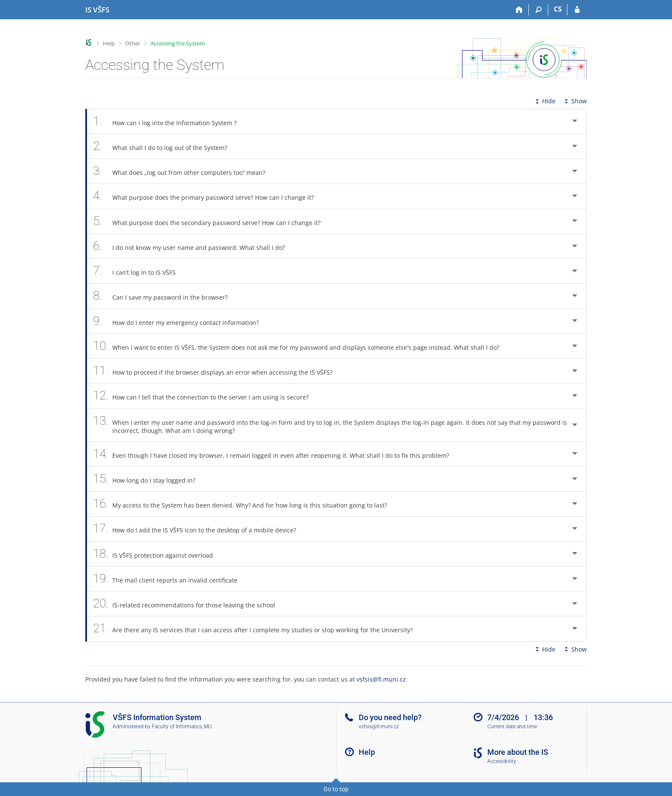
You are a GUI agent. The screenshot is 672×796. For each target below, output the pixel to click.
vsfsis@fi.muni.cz (381, 679)
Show (575, 101)
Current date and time (512, 727)
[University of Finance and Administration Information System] (97, 10)
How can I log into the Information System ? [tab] (169, 122)
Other (133, 43)
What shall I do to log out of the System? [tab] (165, 146)
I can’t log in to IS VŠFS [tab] (139, 271)
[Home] (519, 10)
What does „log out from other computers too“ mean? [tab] (184, 171)
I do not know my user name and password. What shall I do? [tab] (194, 246)
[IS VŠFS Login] (577, 10)
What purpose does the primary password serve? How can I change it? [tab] (208, 196)
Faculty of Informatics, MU (182, 727)
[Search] (538, 10)
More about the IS (518, 752)
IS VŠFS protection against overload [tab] (158, 554)
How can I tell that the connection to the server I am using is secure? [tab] (205, 396)
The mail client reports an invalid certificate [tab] (170, 579)
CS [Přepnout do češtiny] (558, 9)
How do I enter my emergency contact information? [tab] (181, 321)
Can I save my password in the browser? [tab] (165, 296)
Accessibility (502, 761)
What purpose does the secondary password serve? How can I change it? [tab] (211, 221)
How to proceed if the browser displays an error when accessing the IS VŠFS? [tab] (217, 371)
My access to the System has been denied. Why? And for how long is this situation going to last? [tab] (245, 504)
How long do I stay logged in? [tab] (149, 479)
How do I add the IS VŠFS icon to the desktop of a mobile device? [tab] (199, 529)
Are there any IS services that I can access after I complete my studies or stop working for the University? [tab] (258, 629)
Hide (544, 101)
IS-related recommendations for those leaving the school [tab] (189, 604)
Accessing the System (178, 43)
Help (109, 43)
